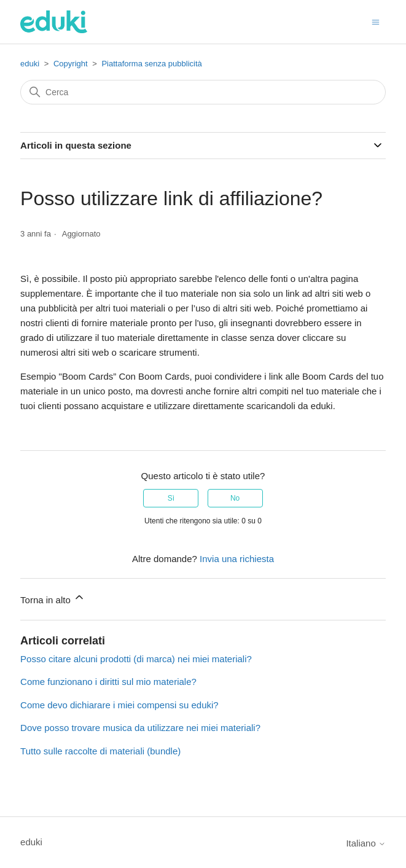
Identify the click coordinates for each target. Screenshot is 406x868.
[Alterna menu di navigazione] (376, 21)
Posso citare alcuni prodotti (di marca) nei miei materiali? (136, 659)
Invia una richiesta (237, 559)
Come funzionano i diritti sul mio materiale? (108, 682)
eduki (30, 64)
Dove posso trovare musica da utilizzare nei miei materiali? (140, 728)
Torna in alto (53, 598)
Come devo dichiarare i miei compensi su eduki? (119, 705)
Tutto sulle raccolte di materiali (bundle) (100, 751)
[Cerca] (203, 92)
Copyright (71, 64)
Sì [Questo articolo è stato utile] (171, 498)
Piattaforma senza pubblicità (151, 64)
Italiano (366, 843)
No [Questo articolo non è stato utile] (235, 498)
